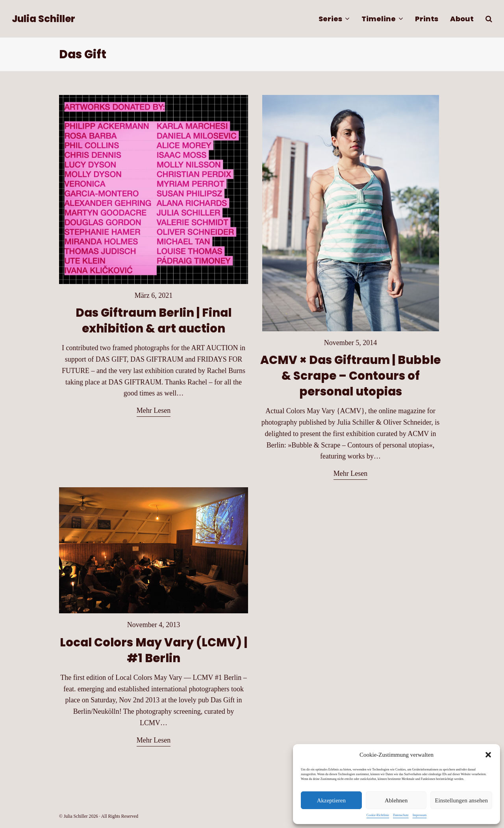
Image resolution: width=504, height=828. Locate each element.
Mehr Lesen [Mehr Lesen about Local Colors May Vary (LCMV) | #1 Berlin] (154, 740)
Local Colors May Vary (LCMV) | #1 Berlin (154, 650)
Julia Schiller (44, 19)
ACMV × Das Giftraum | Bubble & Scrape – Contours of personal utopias (350, 376)
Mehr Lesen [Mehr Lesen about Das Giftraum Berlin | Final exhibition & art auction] (154, 410)
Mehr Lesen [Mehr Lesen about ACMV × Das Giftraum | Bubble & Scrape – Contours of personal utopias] (350, 473)
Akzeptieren (331, 800)
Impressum (420, 815)
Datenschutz (401, 815)
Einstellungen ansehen (461, 800)
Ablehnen (396, 800)
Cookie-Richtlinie (378, 815)
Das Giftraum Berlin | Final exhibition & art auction (154, 320)
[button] (488, 755)
